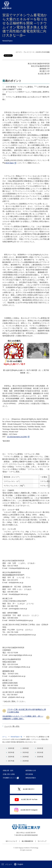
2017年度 (11, 768)
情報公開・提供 (9, 778)
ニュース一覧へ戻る (12, 734)
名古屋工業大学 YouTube (26, 807)
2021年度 (40, 760)
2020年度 (11, 764)
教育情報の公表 (32, 778)
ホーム (5, 744)
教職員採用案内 (32, 785)
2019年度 (26, 764)
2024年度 (40, 756)
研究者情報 (30, 782)
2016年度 (26, 768)
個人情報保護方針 (28, 849)
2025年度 (26, 756)
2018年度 (40, 764)
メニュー (7, 864)
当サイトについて (11, 849)
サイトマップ (42, 849)
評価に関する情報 (10, 782)
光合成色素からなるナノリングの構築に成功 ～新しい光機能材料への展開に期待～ (23, 725)
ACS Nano (10, 163)
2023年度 (11, 760)
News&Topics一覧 (16, 744)
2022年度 (26, 760)
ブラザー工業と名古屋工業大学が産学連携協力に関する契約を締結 (27, 718)
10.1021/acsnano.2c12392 (17, 437)
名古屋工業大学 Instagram (26, 818)
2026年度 (11, 756)
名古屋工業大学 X (26, 797)
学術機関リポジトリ (12, 786)
